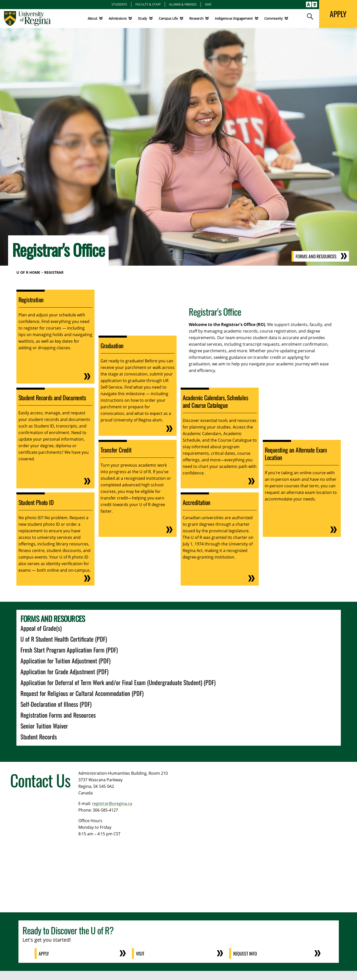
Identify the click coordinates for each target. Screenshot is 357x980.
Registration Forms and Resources (58, 715)
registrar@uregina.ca (112, 803)
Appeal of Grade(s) (41, 628)
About (93, 18)
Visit (140, 953)
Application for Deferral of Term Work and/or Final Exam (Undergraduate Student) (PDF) (118, 682)
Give (208, 4)
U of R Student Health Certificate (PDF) (64, 639)
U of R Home (28, 272)
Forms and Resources (316, 256)
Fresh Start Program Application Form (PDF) (69, 650)
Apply (44, 953)
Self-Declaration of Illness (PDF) (56, 704)
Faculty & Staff (148, 4)
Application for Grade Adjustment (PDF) (64, 671)
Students (119, 4)
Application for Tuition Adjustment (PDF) (65, 661)
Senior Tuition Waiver (44, 726)
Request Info (245, 953)
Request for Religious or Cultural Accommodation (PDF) (82, 693)
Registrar (54, 272)
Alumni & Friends (183, 4)
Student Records (39, 737)
